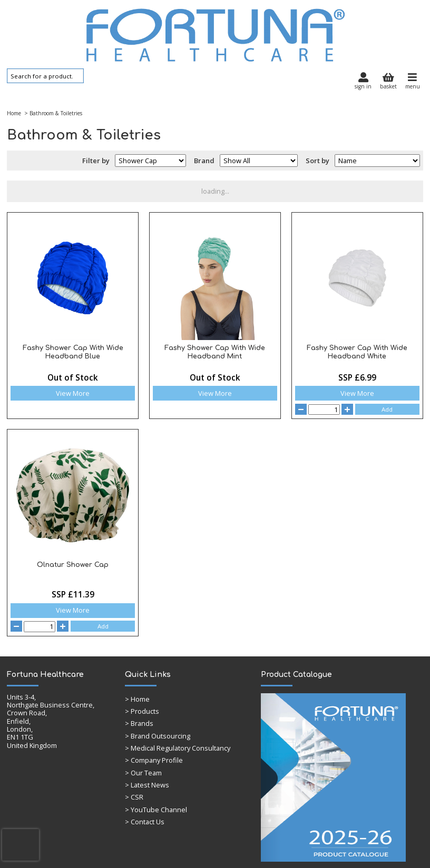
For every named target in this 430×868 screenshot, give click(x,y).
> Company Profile (154, 760)
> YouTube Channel (156, 810)
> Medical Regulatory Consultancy (178, 748)
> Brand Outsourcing (158, 736)
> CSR (134, 797)
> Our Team (143, 773)
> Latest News (147, 785)
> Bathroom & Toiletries (52, 113)
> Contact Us (145, 822)
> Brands (139, 723)
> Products (142, 711)
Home (14, 113)
